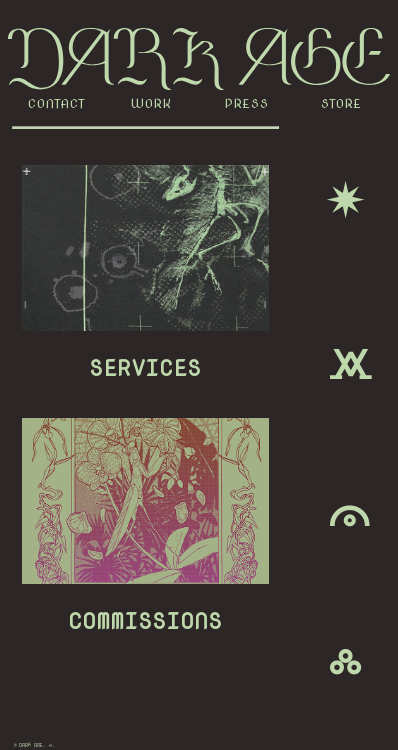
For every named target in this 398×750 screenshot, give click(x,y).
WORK (151, 103)
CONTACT (57, 103)
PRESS (247, 103)
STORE (341, 103)
